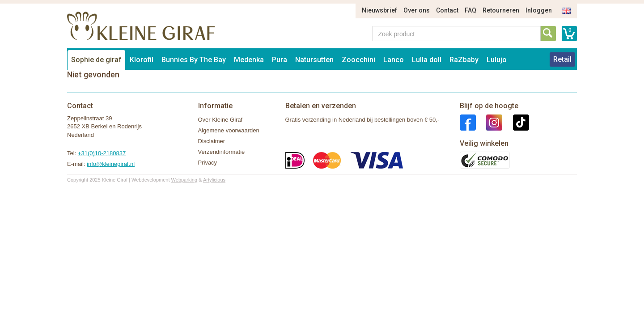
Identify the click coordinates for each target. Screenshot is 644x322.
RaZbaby (464, 60)
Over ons (417, 10)
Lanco (394, 60)
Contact (447, 10)
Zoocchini (358, 60)
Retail (562, 59)
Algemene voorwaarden (229, 130)
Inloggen (539, 10)
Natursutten (314, 60)
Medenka (249, 60)
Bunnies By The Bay (194, 60)
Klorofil (142, 60)
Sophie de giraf (96, 60)
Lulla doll (427, 60)
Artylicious (214, 180)
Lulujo (497, 60)
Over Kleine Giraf (220, 120)
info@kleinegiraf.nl (111, 164)
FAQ (470, 10)
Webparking (184, 180)
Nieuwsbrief (379, 10)
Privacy (208, 163)
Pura (280, 60)
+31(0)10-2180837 (102, 153)
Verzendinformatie (222, 152)
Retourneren (501, 10)
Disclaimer (212, 141)
